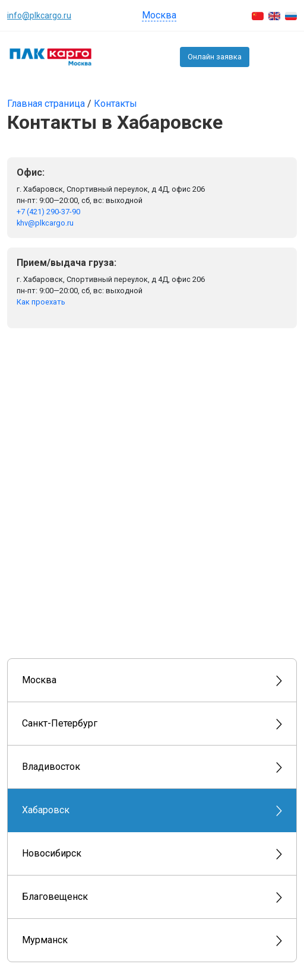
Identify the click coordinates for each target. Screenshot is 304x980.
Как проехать (41, 302)
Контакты (115, 104)
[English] (274, 15)
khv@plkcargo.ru (45, 223)
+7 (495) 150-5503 (264, 57)
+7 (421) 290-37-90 (48, 212)
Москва (159, 15)
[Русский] (291, 15)
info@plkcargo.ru (39, 15)
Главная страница (47, 104)
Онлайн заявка (215, 57)
